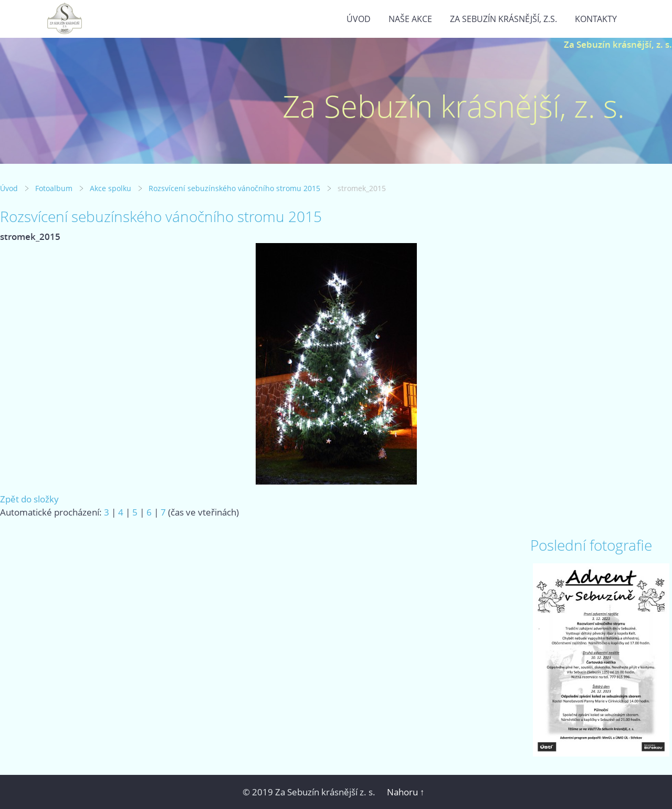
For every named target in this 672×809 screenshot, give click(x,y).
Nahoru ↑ (406, 792)
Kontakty (596, 19)
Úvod (359, 19)
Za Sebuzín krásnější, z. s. (618, 44)
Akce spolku (111, 188)
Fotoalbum (54, 188)
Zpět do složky (29, 499)
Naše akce (410, 19)
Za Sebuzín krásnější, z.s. (503, 19)
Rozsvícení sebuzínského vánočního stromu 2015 (234, 188)
